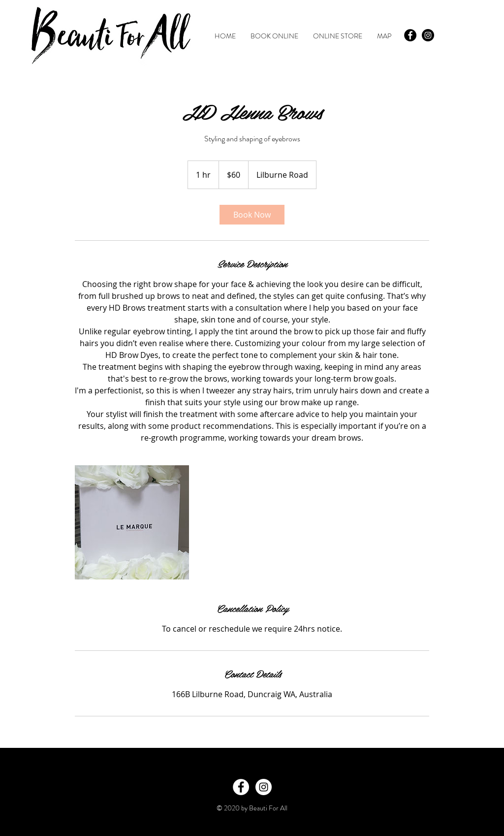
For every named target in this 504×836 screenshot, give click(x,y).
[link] (252, 215)
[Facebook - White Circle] (241, 787)
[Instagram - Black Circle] (428, 35)
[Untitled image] (132, 522)
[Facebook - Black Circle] (410, 35)
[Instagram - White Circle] (264, 787)
